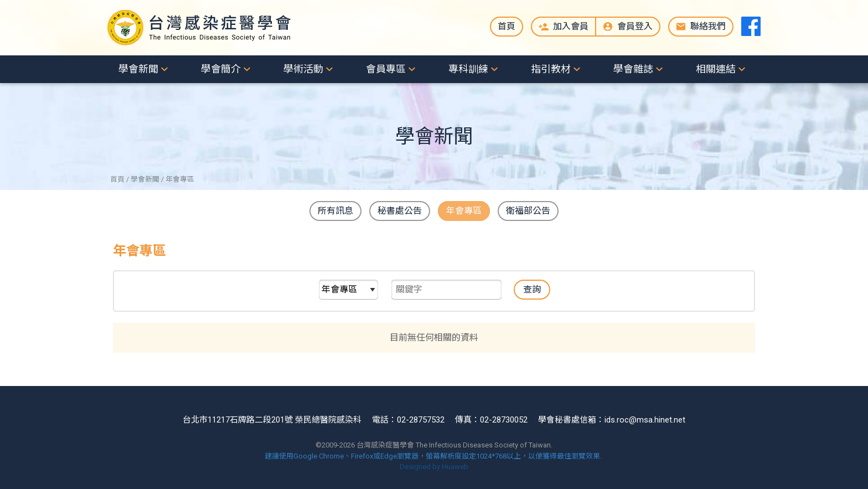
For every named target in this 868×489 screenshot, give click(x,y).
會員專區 (386, 69)
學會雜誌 (633, 69)
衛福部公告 (528, 211)
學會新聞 (138, 69)
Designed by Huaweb (434, 467)
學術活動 (303, 69)
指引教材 (551, 69)
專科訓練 (468, 69)
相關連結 (716, 69)
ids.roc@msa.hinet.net (645, 420)
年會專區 (464, 211)
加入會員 (571, 26)
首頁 (507, 26)
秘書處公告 (400, 211)
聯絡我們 (708, 26)
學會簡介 (221, 69)
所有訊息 (335, 211)
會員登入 (635, 26)
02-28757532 (421, 420)
